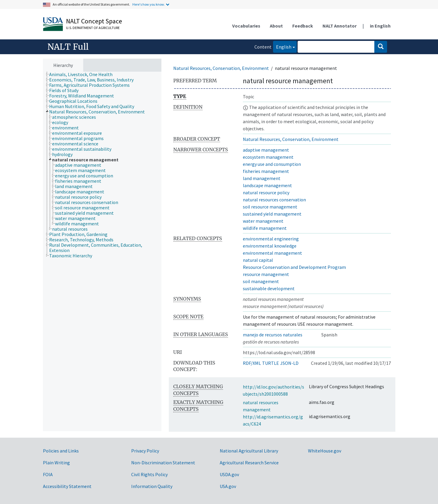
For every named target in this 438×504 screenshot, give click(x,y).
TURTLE (271, 363)
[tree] (102, 252)
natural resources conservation (274, 200)
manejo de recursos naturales (273, 335)
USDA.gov (229, 474)
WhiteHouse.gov (325, 451)
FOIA (48, 474)
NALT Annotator (340, 26)
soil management (261, 281)
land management (262, 178)
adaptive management (266, 150)
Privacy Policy (145, 451)
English (282, 46)
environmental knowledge (270, 246)
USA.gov (228, 486)
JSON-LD (289, 363)
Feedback (303, 26)
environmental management (272, 253)
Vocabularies (246, 26)
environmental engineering (271, 239)
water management (263, 221)
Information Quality (152, 486)
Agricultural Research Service (249, 463)
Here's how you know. (149, 4)
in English (380, 26)
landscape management (267, 185)
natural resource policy (266, 192)
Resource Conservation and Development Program (294, 267)
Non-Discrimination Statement (163, 463)
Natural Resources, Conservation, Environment (221, 68)
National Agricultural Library (249, 451)
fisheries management (266, 171)
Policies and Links (61, 451)
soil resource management (270, 207)
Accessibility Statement (67, 486)
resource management (266, 274)
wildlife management (265, 228)
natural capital (258, 260)
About (276, 26)
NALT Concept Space (94, 21)
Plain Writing (56, 463)
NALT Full (68, 47)
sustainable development (269, 288)
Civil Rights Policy (149, 474)
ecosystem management (268, 157)
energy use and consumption (272, 164)
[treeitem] (83, 74)
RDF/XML (252, 363)
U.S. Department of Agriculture (93, 28)
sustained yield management (272, 214)
